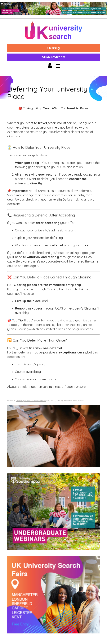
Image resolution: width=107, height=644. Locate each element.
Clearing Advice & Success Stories (31, 401)
